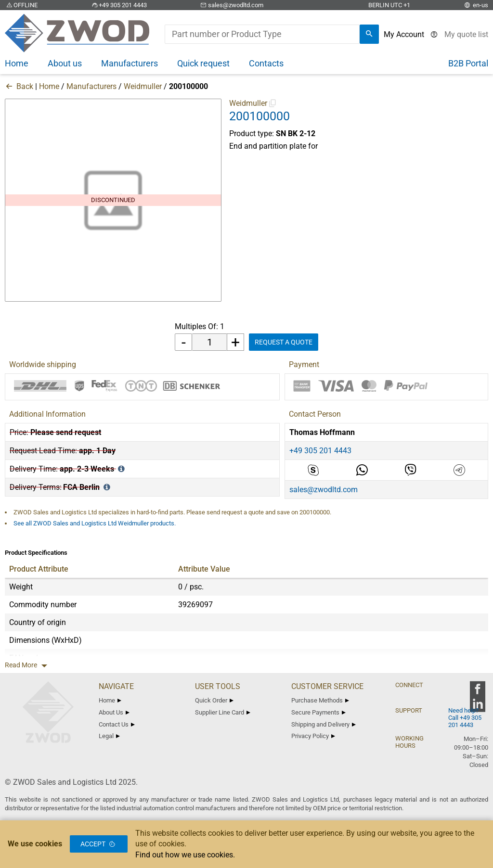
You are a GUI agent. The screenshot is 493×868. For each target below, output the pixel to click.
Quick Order (214, 700)
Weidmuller (143, 86)
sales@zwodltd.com (231, 5)
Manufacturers (91, 86)
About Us (114, 712)
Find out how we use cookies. (185, 855)
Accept (99, 844)
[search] (369, 34)
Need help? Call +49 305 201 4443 (465, 718)
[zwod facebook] (477, 692)
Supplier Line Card (223, 712)
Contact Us (117, 724)
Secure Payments (318, 712)
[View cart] (466, 34)
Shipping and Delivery (324, 724)
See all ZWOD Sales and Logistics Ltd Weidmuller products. (95, 523)
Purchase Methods (320, 700)
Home (49, 86)
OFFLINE (21, 5)
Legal (109, 736)
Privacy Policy (313, 736)
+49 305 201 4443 (118, 5)
